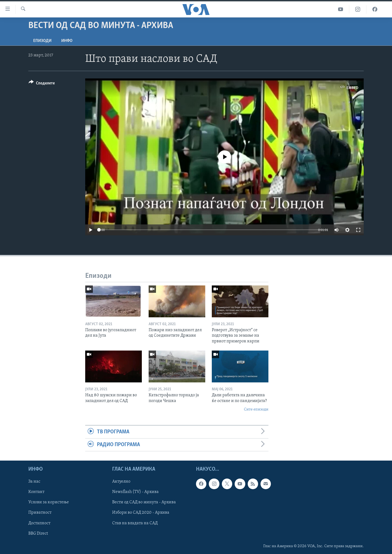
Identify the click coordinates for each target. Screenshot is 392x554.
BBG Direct (38, 534)
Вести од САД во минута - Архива (144, 503)
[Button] (42, 84)
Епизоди (42, 41)
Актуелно (121, 482)
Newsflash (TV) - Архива (135, 492)
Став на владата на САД (135, 523)
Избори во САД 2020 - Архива (141, 513)
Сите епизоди (256, 410)
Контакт (36, 492)
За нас (34, 482)
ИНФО (67, 41)
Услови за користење (49, 503)
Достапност (39, 523)
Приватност (40, 513)
